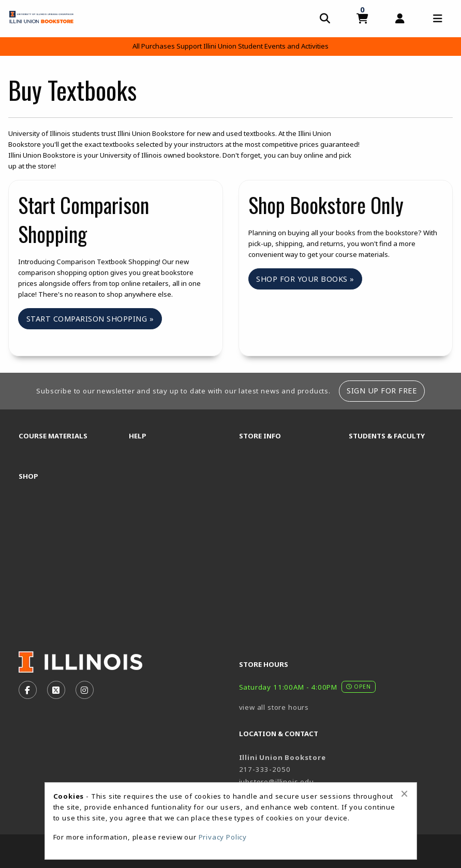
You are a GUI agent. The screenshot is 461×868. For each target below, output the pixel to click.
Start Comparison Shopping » (90, 319)
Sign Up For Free (382, 391)
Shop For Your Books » (305, 279)
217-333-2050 (265, 769)
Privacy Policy (223, 837)
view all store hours (274, 707)
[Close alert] (404, 794)
